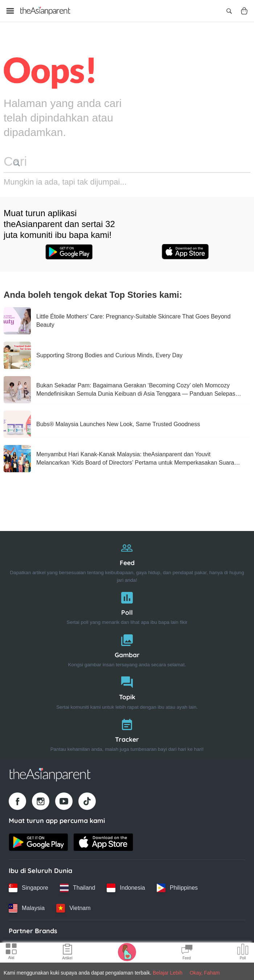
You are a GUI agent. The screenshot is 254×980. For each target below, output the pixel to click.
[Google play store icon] (69, 251)
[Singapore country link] (28, 887)
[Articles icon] (67, 953)
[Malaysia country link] (27, 907)
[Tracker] (127, 732)
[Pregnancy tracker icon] (127, 952)
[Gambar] (127, 648)
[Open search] (229, 11)
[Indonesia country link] (126, 887)
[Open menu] (10, 11)
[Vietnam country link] (73, 907)
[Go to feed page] (45, 11)
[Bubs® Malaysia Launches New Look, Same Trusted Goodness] (17, 423)
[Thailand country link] (77, 887)
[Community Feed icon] (187, 953)
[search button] (112, 163)
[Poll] (127, 606)
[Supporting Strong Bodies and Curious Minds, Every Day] (17, 354)
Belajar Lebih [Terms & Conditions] (168, 973)
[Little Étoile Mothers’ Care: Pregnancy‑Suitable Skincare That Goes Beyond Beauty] (17, 320)
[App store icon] (185, 251)
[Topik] (127, 690)
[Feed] (127, 559)
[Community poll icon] (243, 953)
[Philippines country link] (177, 887)
